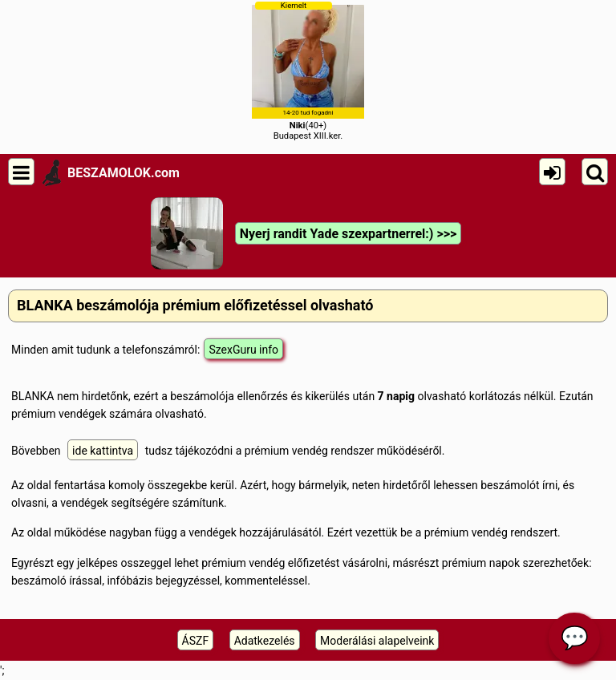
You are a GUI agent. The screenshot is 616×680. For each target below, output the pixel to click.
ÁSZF (196, 641)
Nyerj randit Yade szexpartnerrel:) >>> (348, 234)
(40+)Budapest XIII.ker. (308, 71)
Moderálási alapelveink (377, 641)
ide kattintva (103, 451)
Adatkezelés (265, 641)
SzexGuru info (243, 350)
